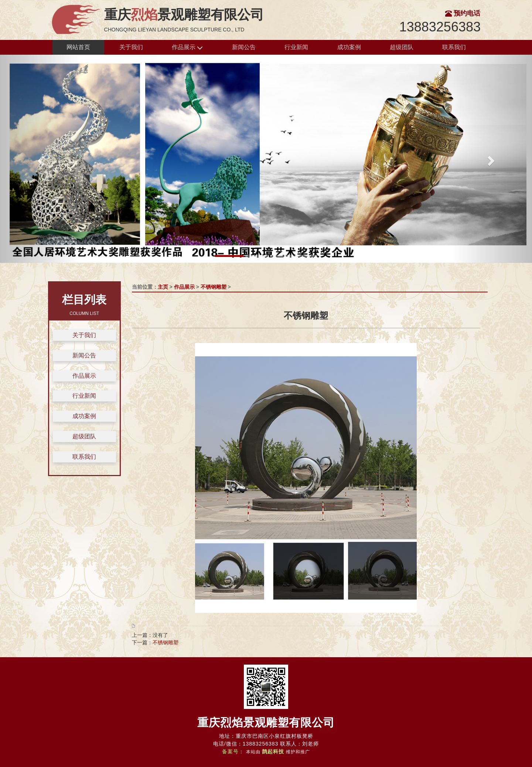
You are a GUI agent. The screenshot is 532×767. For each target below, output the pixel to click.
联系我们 (454, 47)
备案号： (233, 751)
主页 (163, 287)
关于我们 (131, 47)
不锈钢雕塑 (214, 287)
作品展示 (187, 47)
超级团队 (402, 47)
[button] (40, 159)
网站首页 (78, 47)
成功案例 (349, 47)
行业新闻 (296, 47)
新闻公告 (244, 47)
